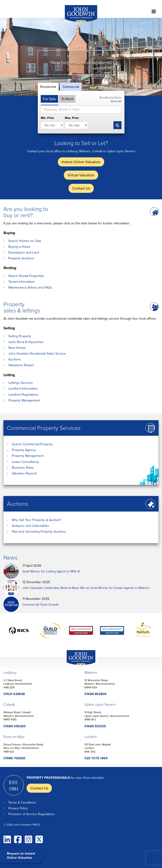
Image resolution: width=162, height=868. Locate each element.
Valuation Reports (24, 473)
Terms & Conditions (22, 802)
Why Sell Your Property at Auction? (36, 520)
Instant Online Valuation (81, 162)
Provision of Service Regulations (31, 814)
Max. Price (72, 118)
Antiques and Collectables (30, 526)
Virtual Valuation (81, 175)
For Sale (49, 99)
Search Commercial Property (32, 444)
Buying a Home (19, 247)
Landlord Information (23, 388)
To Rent (67, 99)
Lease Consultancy (25, 462)
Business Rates (23, 467)
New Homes (17, 348)
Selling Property (20, 336)
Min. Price (47, 118)
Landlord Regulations (23, 394)
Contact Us (81, 188)
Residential (48, 87)
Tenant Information (22, 282)
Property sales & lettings (22, 307)
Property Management (24, 400)
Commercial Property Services (44, 428)
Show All (116, 101)
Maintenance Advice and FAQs (30, 287)
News (10, 557)
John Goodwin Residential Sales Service (37, 353)
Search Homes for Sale (25, 241)
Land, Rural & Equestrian (26, 342)
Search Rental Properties (26, 276)
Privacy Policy (18, 808)
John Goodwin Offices (77, 665)
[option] (81, 57)
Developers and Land (24, 252)
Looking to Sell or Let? (81, 143)
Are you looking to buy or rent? (26, 212)
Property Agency (24, 450)
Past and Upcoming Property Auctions (39, 531)
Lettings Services (21, 383)
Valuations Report (21, 365)
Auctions (15, 359)
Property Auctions (21, 258)
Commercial (71, 87)
